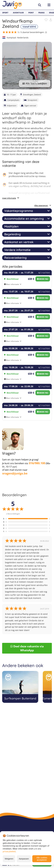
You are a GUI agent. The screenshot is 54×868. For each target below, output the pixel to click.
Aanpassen (24, 859)
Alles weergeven (43, 205)
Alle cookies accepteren (42, 859)
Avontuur (18, 13)
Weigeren (9, 859)
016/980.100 (37, 463)
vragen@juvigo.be (15, 473)
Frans (41, 13)
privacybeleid (9, 851)
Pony (31, 13)
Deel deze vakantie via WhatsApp (27, 648)
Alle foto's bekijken (35, 84)
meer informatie (9, 198)
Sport (5, 13)
